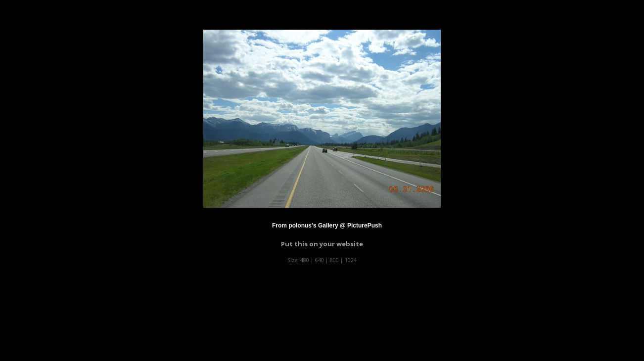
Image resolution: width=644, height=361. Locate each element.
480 (305, 260)
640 (320, 260)
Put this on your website (322, 244)
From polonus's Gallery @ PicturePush (327, 226)
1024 (351, 260)
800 (334, 260)
